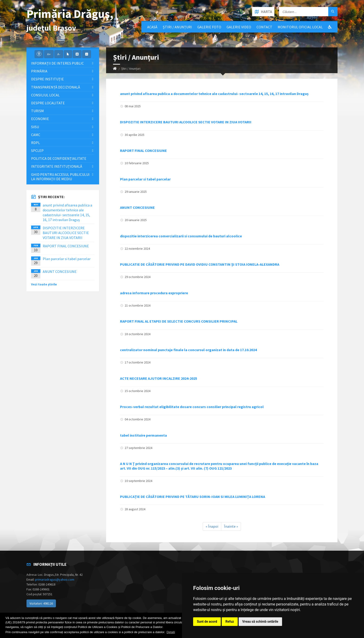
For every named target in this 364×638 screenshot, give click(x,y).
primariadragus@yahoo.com (55, 579)
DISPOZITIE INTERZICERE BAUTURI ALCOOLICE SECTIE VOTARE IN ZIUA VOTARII (186, 122)
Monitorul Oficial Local (300, 27)
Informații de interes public (57, 63)
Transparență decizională (56, 87)
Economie (40, 119)
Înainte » (231, 526)
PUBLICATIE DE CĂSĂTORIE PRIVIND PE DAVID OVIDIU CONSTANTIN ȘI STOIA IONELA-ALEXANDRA (200, 264)
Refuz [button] (230, 622)
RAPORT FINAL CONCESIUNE (143, 151)
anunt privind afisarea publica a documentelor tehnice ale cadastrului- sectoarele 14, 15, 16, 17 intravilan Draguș (214, 94)
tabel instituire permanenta (143, 435)
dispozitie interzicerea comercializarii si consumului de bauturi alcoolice (181, 236)
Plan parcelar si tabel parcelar (145, 179)
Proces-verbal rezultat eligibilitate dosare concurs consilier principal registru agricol (192, 407)
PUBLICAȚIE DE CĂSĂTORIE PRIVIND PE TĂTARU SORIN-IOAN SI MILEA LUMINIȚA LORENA (193, 497)
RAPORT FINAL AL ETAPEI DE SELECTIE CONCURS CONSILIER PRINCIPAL (179, 321)
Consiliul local (45, 95)
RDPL (36, 143)
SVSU (35, 127)
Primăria (39, 71)
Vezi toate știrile (44, 284)
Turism (37, 111)
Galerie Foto (209, 27)
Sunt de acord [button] (207, 622)
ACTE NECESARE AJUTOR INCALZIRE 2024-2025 (159, 378)
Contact (264, 27)
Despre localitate (48, 103)
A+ (49, 54)
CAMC (36, 135)
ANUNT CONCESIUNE (137, 207)
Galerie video (239, 27)
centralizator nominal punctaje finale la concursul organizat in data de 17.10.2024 (188, 350)
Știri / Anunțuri (177, 27)
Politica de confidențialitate (59, 158)
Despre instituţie (47, 79)
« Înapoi (212, 526)
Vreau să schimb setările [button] (260, 622)
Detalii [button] (171, 632)
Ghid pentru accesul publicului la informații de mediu (60, 177)
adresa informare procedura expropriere (154, 293)
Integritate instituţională (57, 166)
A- (59, 54)
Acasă (152, 27)
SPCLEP (37, 151)
